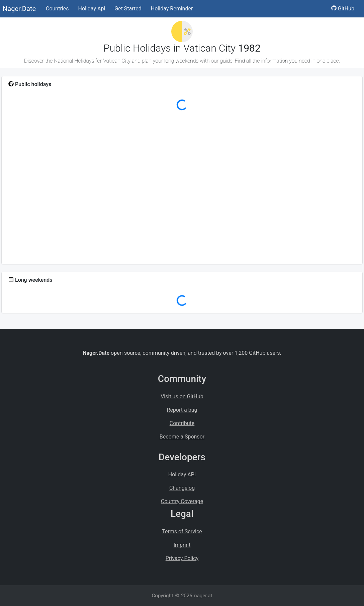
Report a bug (182, 410)
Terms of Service (182, 531)
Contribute (182, 423)
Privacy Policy (182, 558)
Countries (57, 9)
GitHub (343, 9)
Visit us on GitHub (182, 396)
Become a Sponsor (182, 437)
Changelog (182, 488)
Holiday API (182, 475)
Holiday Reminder (172, 9)
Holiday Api (92, 9)
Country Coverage (182, 501)
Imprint (182, 545)
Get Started (128, 9)
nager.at (203, 596)
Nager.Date (19, 9)
